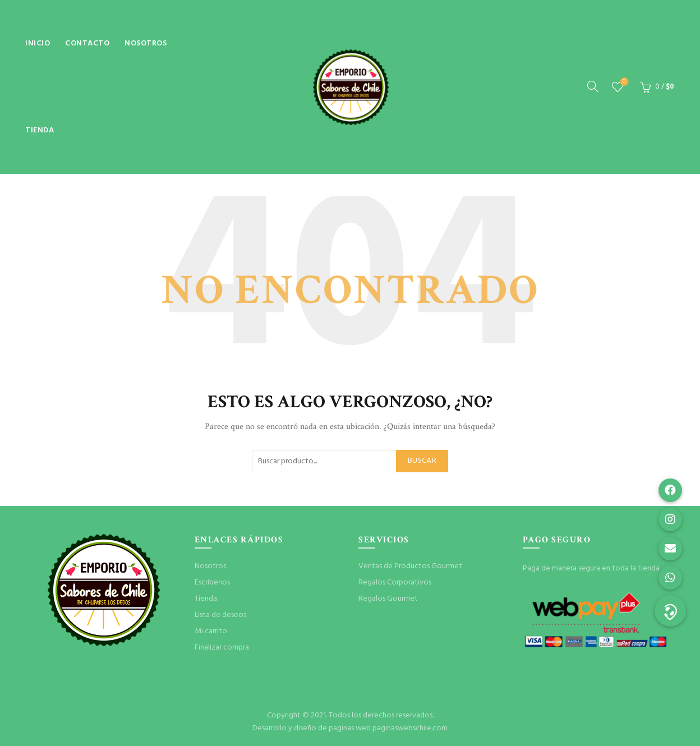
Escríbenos (212, 582)
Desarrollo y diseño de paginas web (312, 728)
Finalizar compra (222, 648)
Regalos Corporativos (395, 582)
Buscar (422, 461)
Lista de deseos (623, 82)
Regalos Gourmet (388, 599)
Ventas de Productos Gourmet (410, 566)
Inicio (38, 43)
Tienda (40, 130)
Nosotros (146, 43)
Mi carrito (211, 631)
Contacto (87, 43)
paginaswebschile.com (410, 728)
